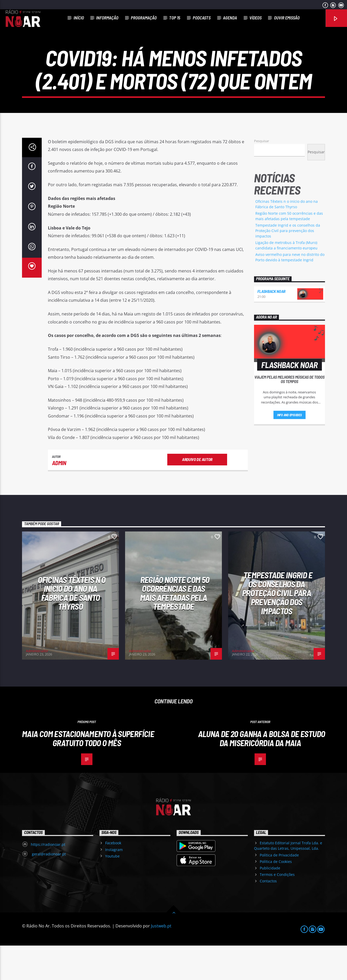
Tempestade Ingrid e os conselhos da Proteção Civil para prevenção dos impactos (288, 265)
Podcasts (202, 18)
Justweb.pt (161, 960)
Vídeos (255, 18)
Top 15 (175, 18)
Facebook (113, 877)
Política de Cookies (276, 896)
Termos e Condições (277, 909)
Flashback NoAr (272, 326)
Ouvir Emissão (287, 18)
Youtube (112, 891)
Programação (144, 18)
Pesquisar (262, 175)
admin (59, 497)
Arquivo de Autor (197, 494)
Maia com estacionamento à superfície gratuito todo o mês (88, 773)
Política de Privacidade (279, 889)
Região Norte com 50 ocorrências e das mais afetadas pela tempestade (175, 628)
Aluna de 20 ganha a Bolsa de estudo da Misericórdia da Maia (262, 773)
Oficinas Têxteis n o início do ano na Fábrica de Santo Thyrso (72, 628)
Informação (107, 18)
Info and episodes (290, 449)
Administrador (37, 685)
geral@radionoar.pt (48, 888)
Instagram (114, 884)
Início (79, 18)
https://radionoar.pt (48, 879)
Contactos (268, 915)
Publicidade (270, 902)
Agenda (230, 18)
